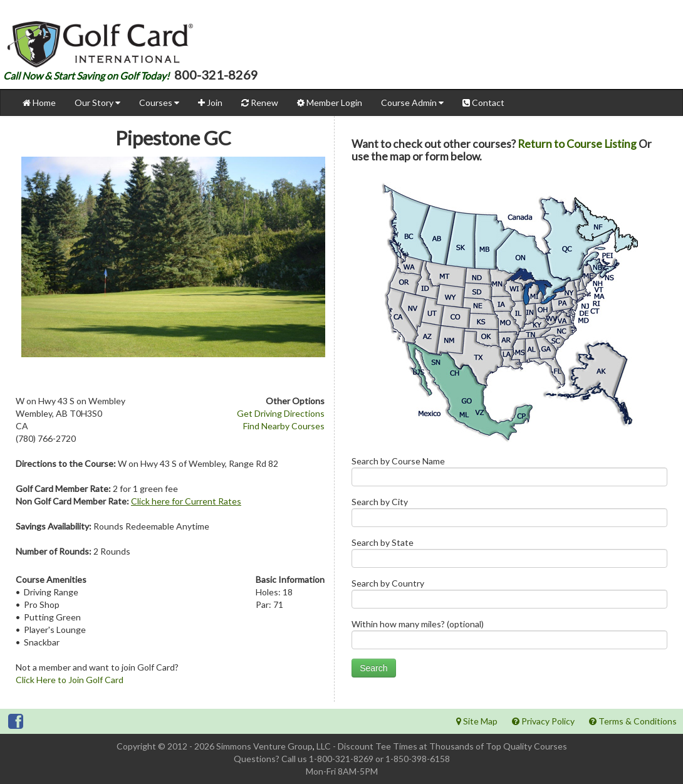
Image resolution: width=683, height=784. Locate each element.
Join (210, 102)
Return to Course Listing (577, 144)
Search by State (509, 556)
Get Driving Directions (281, 413)
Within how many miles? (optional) (509, 637)
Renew (260, 102)
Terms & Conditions (633, 721)
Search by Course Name (509, 474)
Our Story (97, 102)
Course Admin (412, 102)
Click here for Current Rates (186, 501)
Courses (159, 102)
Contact (483, 102)
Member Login (330, 102)
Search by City (509, 515)
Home (39, 102)
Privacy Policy (543, 721)
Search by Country (509, 596)
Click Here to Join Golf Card (70, 680)
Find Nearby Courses (284, 426)
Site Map (477, 721)
